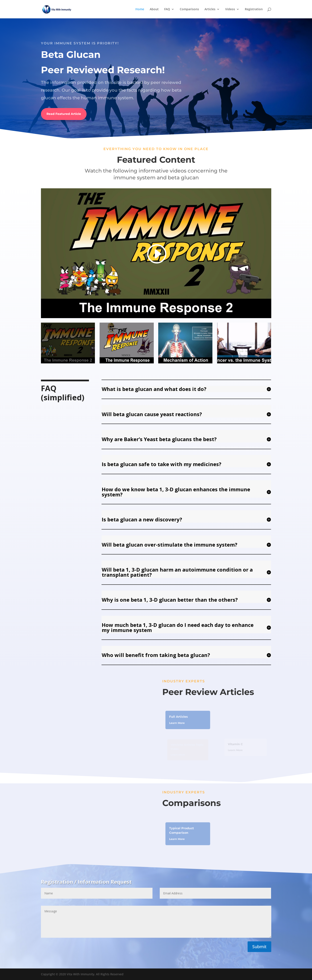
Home (140, 9)
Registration (254, 9)
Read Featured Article (64, 114)
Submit (259, 947)
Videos (230, 9)
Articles (210, 9)
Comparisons (189, 9)
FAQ (167, 9)
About (154, 9)
